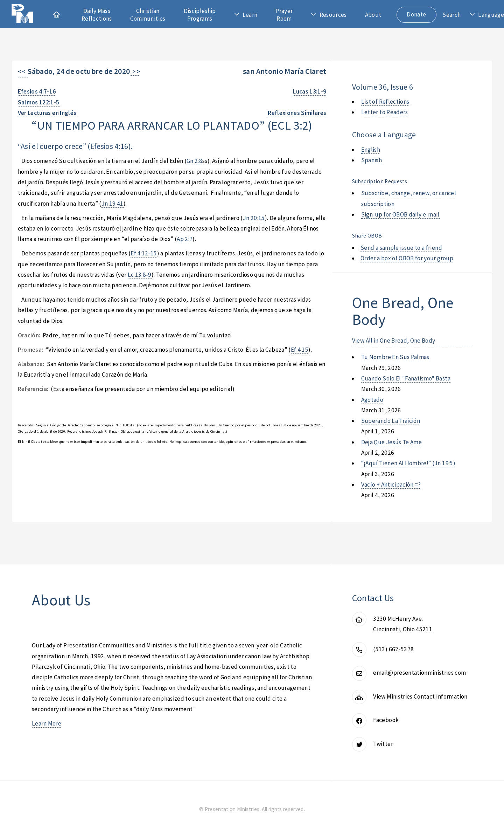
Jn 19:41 (113, 204)
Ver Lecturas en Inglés (47, 113)
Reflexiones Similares (297, 113)
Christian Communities (148, 15)
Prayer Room (284, 15)
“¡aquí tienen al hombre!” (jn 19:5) (408, 463)
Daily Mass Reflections (97, 15)
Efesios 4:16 (109, 146)
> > (135, 71)
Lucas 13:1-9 (310, 91)
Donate (416, 14)
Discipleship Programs (200, 15)
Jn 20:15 (254, 218)
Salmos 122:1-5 (39, 102)
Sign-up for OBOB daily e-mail (400, 214)
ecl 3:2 (290, 125)
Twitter (383, 744)
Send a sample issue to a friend (401, 248)
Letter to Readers (385, 112)
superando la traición (391, 421)
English (371, 150)
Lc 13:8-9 (140, 275)
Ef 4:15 (300, 350)
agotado (372, 400)
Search (451, 15)
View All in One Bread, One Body (394, 341)
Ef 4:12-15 (144, 253)
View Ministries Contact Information (420, 696)
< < (23, 71)
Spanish (372, 160)
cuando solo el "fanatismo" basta (406, 378)
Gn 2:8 (194, 161)
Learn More (47, 723)
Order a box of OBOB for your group (407, 258)
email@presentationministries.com (419, 673)
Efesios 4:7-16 (37, 91)
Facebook (386, 720)
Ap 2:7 (185, 239)
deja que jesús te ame (391, 442)
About (373, 15)
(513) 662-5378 (393, 649)
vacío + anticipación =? (391, 485)
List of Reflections (385, 102)
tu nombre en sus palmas (395, 357)
